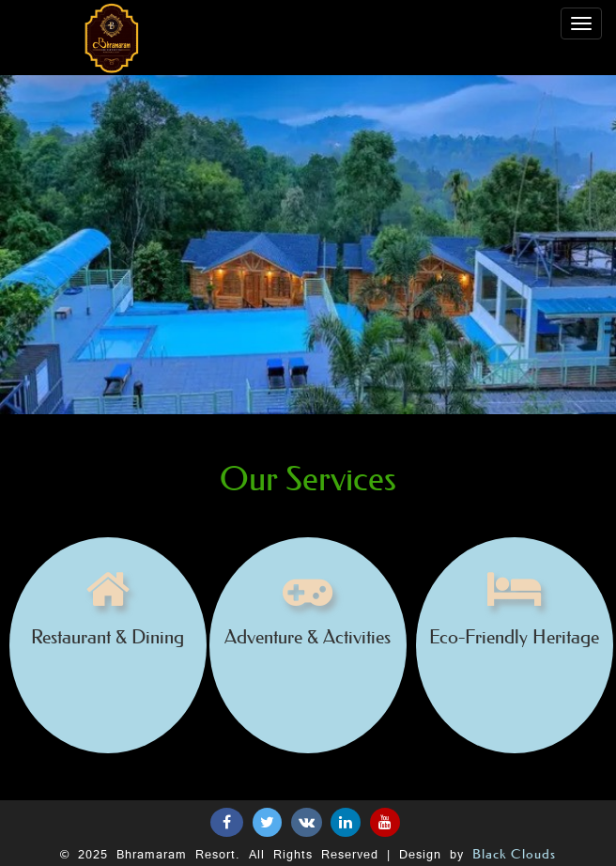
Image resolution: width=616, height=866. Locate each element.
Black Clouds (514, 854)
